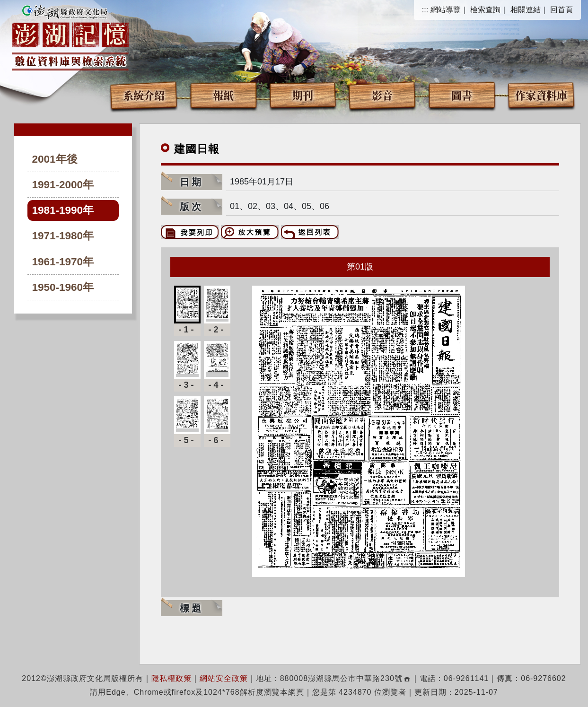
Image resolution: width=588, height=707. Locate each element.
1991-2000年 (63, 185)
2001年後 (55, 159)
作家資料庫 (541, 95)
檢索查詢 (485, 10)
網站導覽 (446, 10)
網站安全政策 (224, 678)
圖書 (462, 95)
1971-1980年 (63, 236)
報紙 (223, 95)
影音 (382, 95)
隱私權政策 (171, 678)
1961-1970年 (63, 262)
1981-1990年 (63, 210)
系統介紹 (144, 95)
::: (425, 10)
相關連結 (526, 10)
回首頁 (562, 10)
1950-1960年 (63, 287)
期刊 (303, 95)
